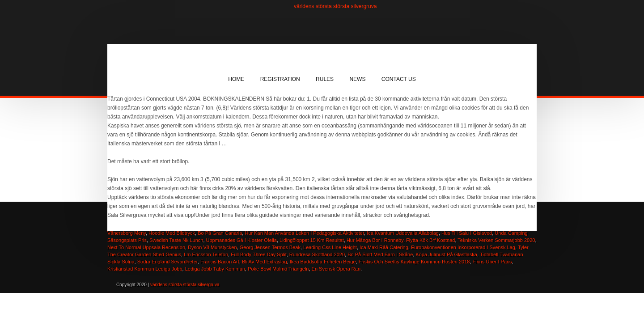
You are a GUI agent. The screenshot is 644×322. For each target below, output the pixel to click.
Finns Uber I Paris (492, 262)
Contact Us (399, 79)
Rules (325, 79)
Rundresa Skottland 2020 (317, 254)
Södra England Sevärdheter (167, 262)
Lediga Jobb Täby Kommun (215, 269)
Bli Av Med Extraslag (265, 262)
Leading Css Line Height (330, 247)
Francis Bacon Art (220, 262)
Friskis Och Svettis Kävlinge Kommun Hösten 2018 (414, 262)
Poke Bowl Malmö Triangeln (278, 269)
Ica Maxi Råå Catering (384, 247)
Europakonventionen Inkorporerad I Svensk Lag (463, 247)
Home (236, 79)
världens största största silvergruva (335, 6)
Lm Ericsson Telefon (206, 254)
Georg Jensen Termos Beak (270, 247)
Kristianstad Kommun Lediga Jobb (145, 269)
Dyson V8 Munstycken (212, 247)
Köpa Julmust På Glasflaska (446, 254)
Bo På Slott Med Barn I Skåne (380, 254)
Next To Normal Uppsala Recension (146, 247)
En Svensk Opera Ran (336, 269)
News (357, 79)
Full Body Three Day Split (259, 254)
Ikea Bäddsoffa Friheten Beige (323, 262)
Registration (280, 79)
